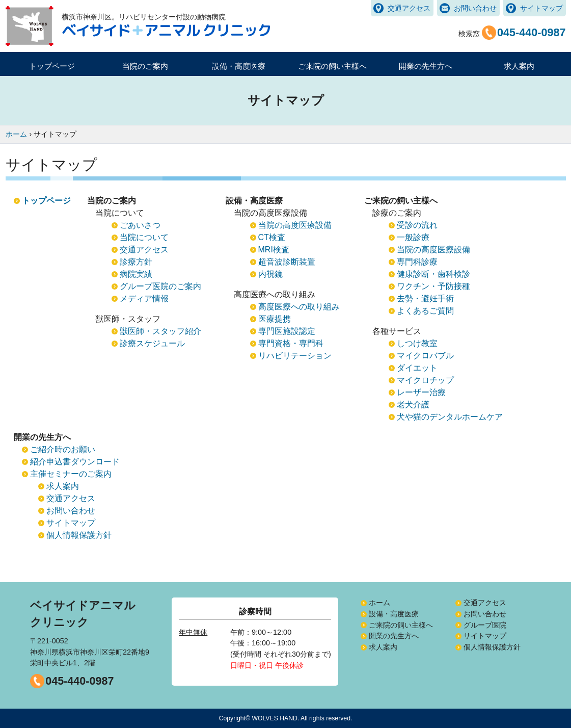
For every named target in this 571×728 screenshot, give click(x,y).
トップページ (52, 66)
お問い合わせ (475, 8)
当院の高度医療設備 (295, 225)
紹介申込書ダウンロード (75, 462)
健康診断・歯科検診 (433, 274)
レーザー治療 (421, 392)
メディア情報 (144, 298)
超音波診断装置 (287, 262)
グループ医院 (485, 625)
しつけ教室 (417, 343)
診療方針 (136, 262)
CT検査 (272, 237)
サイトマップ (541, 8)
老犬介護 (413, 405)
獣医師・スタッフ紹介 (160, 331)
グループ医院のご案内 (160, 286)
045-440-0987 (79, 681)
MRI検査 (274, 250)
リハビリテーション (295, 356)
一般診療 (413, 237)
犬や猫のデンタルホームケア (450, 417)
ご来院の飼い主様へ (401, 625)
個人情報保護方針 (79, 535)
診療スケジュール (152, 343)
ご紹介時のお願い (63, 449)
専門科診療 (417, 262)
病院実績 (136, 274)
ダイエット (417, 368)
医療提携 (275, 319)
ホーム (379, 603)
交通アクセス (409, 8)
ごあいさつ (140, 225)
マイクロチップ (425, 380)
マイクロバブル (425, 356)
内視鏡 (270, 274)
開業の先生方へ (394, 636)
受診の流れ (417, 225)
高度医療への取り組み (299, 307)
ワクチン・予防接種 (433, 286)
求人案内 (519, 66)
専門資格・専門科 (291, 343)
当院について (144, 237)
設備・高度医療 (394, 614)
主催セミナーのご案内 (71, 474)
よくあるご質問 (425, 311)
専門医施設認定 (287, 331)
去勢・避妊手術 (425, 298)
